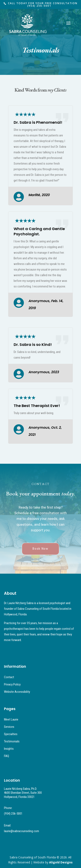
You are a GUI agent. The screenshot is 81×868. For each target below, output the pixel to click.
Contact (9, 677)
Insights (9, 749)
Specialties (11, 734)
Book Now (40, 549)
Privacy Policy (12, 684)
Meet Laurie (11, 719)
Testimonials (12, 741)
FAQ (7, 756)
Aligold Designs (61, 862)
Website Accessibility (17, 692)
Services (9, 727)
